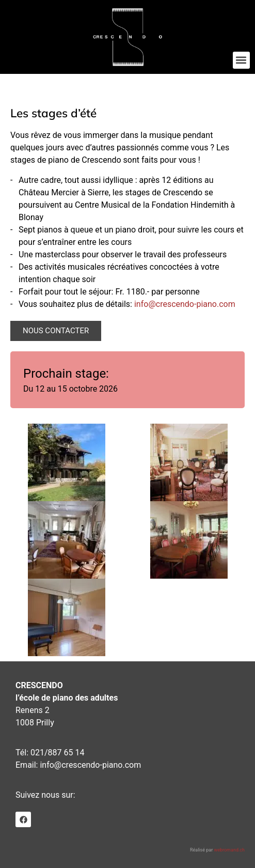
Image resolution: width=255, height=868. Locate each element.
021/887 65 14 (57, 753)
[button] (241, 60)
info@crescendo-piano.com (185, 304)
